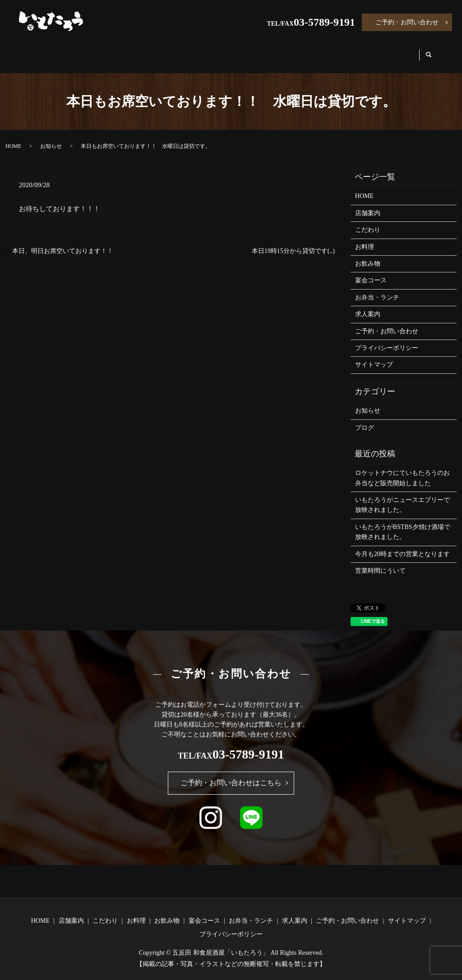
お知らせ (51, 138)
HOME (39, 50)
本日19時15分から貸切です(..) (293, 242)
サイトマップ (374, 356)
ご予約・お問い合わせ (407, 22)
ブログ (365, 419)
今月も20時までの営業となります (402, 545)
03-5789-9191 (324, 22)
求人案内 (398, 50)
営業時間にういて (380, 562)
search (437, 51)
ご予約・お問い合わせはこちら (231, 774)
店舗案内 (85, 50)
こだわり (134, 50)
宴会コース (276, 50)
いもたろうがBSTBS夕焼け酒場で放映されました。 (403, 523)
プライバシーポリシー (387, 339)
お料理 (179, 50)
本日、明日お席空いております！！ (63, 242)
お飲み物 (224, 50)
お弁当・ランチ (339, 50)
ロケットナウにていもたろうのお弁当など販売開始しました (402, 469)
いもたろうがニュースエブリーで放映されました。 (402, 496)
